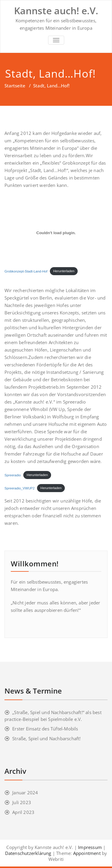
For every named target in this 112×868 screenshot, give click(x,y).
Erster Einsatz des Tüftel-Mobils (45, 729)
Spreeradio (13, 475)
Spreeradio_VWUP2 (20, 488)
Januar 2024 (25, 793)
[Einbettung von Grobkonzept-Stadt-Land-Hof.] (56, 233)
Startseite (15, 86)
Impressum (90, 847)
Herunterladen (64, 271)
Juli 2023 (22, 802)
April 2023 (23, 812)
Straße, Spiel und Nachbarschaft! (46, 738)
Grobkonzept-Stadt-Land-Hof (26, 271)
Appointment (86, 853)
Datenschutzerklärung (28, 853)
